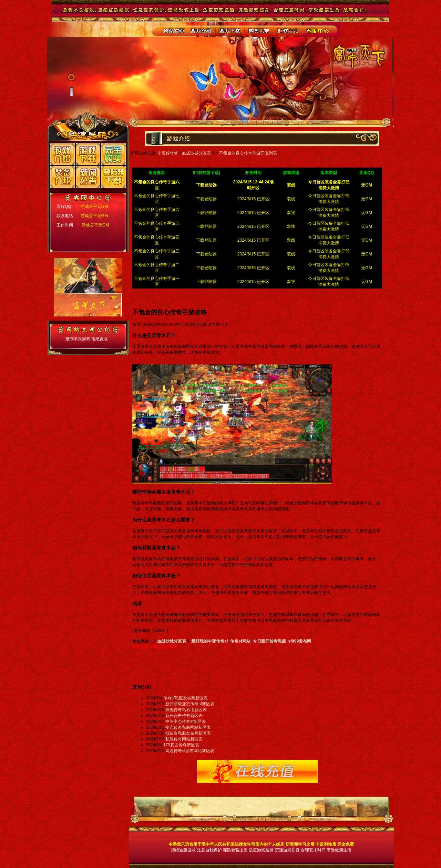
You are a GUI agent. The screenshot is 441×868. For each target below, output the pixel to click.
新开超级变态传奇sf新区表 (190, 704)
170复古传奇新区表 (181, 745)
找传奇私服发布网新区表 (188, 733)
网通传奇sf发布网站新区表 (190, 751)
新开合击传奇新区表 (184, 716)
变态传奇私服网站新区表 (188, 727)
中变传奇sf (167, 153)
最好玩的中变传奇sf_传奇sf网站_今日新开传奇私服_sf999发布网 (251, 641)
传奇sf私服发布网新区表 (186, 698)
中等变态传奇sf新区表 (186, 721)
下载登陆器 (206, 199)
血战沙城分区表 (196, 153)
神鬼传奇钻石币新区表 (186, 710)
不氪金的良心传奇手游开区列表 (248, 153)
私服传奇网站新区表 (184, 739)
